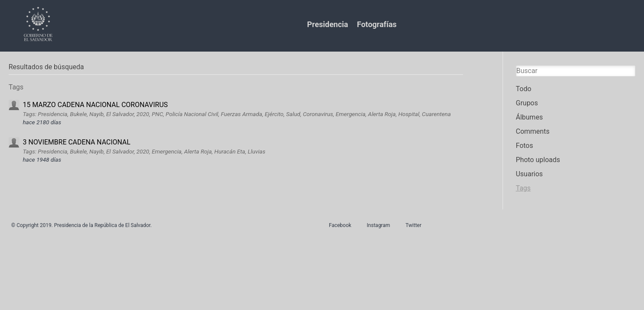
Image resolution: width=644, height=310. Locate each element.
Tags (523, 188)
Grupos (527, 103)
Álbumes (529, 117)
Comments (533, 131)
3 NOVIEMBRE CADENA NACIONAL (77, 142)
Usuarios (529, 174)
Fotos (524, 146)
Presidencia (327, 24)
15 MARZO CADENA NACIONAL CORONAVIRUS (95, 105)
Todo (524, 89)
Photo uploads (538, 160)
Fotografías (377, 24)
